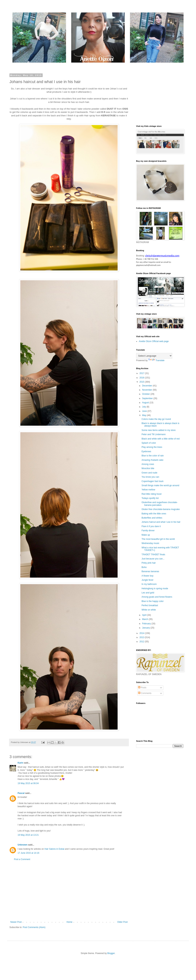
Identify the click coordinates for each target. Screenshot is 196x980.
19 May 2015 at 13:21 (28, 835)
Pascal (21, 793)
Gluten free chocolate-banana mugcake (161, 509)
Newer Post (16, 922)
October (146, 394)
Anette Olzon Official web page (154, 341)
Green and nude (149, 473)
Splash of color (149, 443)
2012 (142, 642)
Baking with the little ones (154, 514)
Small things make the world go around (160, 485)
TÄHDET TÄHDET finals (153, 555)
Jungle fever (147, 580)
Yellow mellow (148, 490)
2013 (142, 637)
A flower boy (147, 576)
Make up (146, 535)
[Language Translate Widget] (154, 356)
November (147, 390)
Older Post (122, 922)
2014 (142, 633)
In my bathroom (149, 584)
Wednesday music (150, 543)
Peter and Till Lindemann (154, 434)
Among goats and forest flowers (157, 597)
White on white (149, 610)
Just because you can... (153, 559)
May (144, 415)
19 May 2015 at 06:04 (28, 783)
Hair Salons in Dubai (54, 849)
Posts (142, 688)
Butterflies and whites (152, 518)
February (147, 624)
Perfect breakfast (150, 605)
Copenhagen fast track (153, 481)
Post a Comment (22, 859)
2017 (142, 373)
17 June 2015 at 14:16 (28, 853)
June (145, 411)
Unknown (23, 845)
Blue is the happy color (153, 601)
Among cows (148, 464)
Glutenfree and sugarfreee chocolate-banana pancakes (160, 504)
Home (70, 922)
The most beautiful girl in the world (158, 539)
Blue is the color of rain (153, 456)
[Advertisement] (69, 891)
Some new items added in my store (159, 430)
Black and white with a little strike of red (161, 439)
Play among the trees (152, 447)
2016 (142, 378)
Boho (144, 567)
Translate (156, 360)
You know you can (150, 477)
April (145, 615)
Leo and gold (148, 593)
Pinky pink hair (149, 563)
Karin (20, 763)
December (147, 386)
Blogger (111, 953)
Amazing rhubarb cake (152, 460)
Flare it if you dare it (151, 526)
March (145, 619)
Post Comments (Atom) (34, 927)
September (148, 398)
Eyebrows (146, 451)
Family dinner (148, 531)
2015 (142, 382)
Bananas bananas (150, 571)
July (144, 407)
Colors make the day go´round (156, 419)
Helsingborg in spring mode (155, 589)
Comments (145, 693)
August (146, 403)
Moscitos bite (148, 468)
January (146, 628)
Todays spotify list (150, 498)
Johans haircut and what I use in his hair (161, 522)
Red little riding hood (151, 494)
